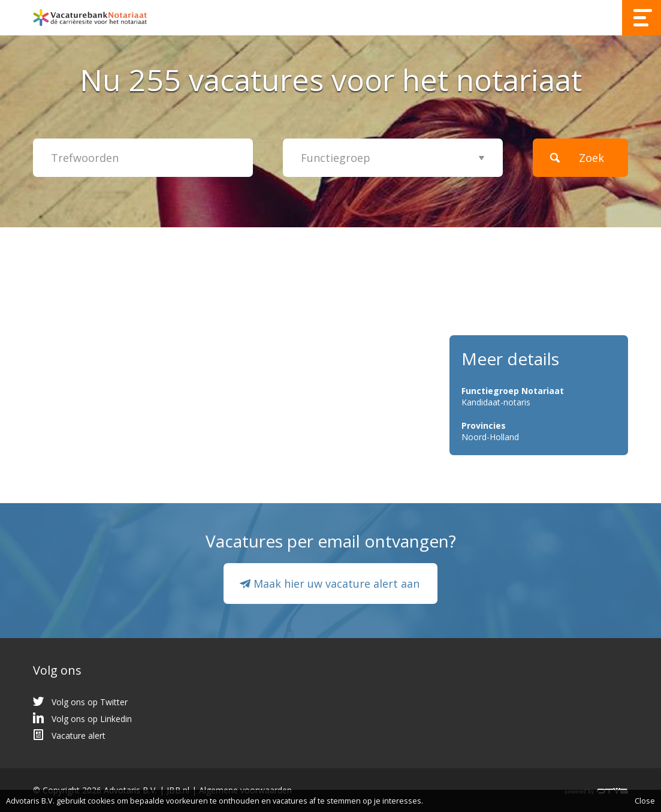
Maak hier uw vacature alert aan (336, 584)
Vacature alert (79, 736)
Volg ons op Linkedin (92, 719)
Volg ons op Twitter (90, 702)
